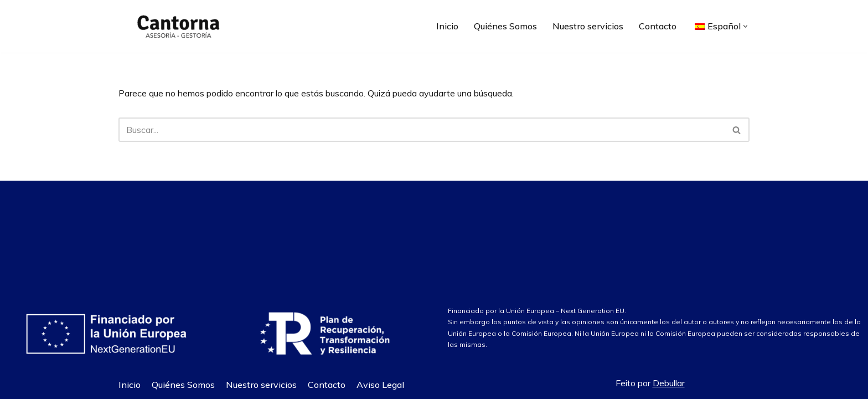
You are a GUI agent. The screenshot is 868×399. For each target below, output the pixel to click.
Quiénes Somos (505, 26)
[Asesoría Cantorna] (177, 26)
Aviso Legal (380, 385)
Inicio (447, 26)
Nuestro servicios (588, 26)
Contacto (658, 26)
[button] (745, 26)
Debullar (669, 383)
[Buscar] (422, 130)
